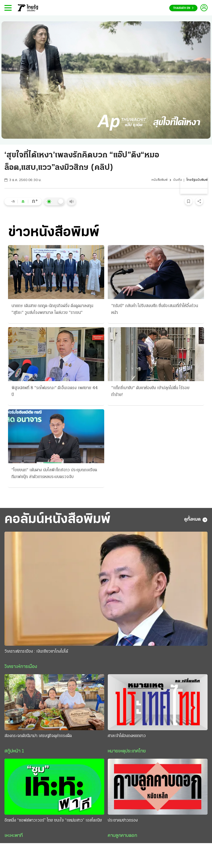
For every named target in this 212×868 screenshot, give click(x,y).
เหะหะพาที (14, 836)
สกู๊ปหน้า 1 (14, 752)
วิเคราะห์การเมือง (21, 667)
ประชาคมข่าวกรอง (123, 821)
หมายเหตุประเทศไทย (127, 752)
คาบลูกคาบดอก (122, 836)
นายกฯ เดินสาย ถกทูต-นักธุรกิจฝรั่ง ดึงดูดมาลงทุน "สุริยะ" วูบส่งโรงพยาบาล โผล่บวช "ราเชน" (52, 309)
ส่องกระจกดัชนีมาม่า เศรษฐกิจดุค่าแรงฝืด (38, 737)
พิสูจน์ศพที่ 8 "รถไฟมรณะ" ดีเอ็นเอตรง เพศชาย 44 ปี (55, 391)
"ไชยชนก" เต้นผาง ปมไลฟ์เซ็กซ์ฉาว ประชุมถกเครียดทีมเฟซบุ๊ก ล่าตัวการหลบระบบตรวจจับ (54, 474)
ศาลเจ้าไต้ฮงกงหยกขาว (127, 737)
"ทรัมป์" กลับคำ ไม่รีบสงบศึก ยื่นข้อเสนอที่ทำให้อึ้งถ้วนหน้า (155, 309)
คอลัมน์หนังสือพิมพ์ (60, 520)
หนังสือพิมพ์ (159, 180)
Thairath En (183, 8)
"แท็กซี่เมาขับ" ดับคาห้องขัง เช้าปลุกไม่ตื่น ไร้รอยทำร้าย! (150, 391)
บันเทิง (178, 180)
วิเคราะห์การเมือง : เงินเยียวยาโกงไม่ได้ (36, 652)
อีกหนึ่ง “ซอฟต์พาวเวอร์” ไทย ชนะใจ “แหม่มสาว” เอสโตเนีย (53, 821)
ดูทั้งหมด (196, 520)
